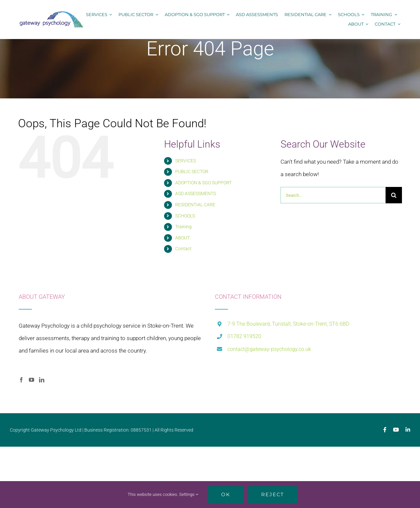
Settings (189, 494)
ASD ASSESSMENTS (196, 193)
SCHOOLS (185, 216)
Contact (183, 249)
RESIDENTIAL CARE (195, 205)
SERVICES (186, 161)
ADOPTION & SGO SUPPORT (203, 183)
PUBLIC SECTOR (192, 172)
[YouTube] (31, 380)
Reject (273, 494)
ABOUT (182, 238)
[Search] (394, 195)
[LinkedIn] (42, 380)
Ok (226, 494)
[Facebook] (21, 380)
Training (183, 227)
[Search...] (333, 195)
